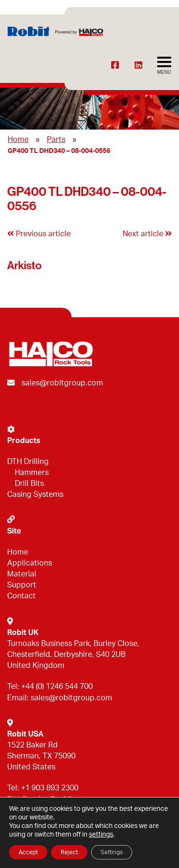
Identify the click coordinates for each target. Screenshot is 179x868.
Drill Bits (29, 484)
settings (101, 835)
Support (22, 585)
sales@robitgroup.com (62, 383)
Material (22, 574)
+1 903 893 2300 (50, 788)
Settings (112, 852)
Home (18, 140)
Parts (56, 140)
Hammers (32, 473)
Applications (30, 563)
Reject (69, 852)
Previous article (39, 234)
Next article (147, 234)
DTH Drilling (28, 462)
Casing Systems (35, 495)
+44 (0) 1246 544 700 (57, 686)
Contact (21, 596)
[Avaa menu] (164, 66)
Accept (28, 852)
